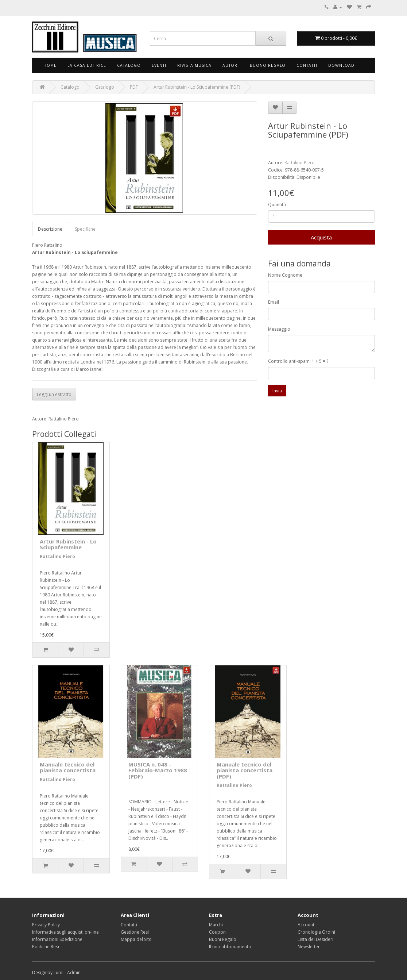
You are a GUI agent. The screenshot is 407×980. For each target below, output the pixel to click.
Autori (231, 65)
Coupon (217, 932)
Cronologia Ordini (316, 932)
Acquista (321, 237)
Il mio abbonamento (230, 947)
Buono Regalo (268, 65)
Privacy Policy (46, 925)
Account (306, 925)
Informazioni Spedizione (57, 939)
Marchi (216, 925)
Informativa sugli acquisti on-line (65, 932)
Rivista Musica (194, 65)
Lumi (59, 973)
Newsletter (309, 947)
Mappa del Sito (136, 939)
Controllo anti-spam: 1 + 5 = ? (298, 361)
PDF (134, 87)
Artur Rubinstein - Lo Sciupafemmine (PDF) (197, 87)
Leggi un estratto (54, 394)
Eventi (159, 65)
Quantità (277, 205)
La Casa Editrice (87, 65)
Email (274, 302)
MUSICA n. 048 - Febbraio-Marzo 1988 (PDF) (158, 770)
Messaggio (279, 329)
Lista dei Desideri (315, 939)
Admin (74, 973)
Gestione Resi (135, 932)
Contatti (307, 65)
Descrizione (50, 229)
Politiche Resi (46, 947)
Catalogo (129, 65)
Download (341, 65)
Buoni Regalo (223, 939)
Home (50, 65)
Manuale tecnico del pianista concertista (68, 767)
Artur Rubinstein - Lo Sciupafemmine (68, 544)
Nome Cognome (285, 275)
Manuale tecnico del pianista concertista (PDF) (245, 770)
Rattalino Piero (300, 163)
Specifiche (85, 229)
